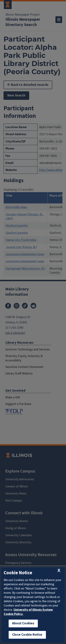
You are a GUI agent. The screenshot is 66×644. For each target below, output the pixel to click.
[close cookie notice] (59, 570)
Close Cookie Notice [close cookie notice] (27, 635)
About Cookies (23, 623)
